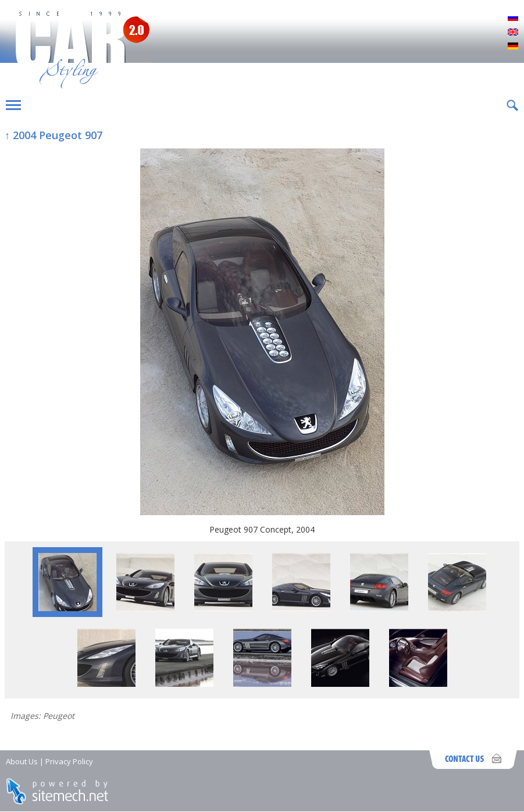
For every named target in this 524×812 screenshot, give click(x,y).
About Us (22, 761)
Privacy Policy (69, 761)
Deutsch (513, 47)
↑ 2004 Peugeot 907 (54, 135)
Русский (513, 19)
